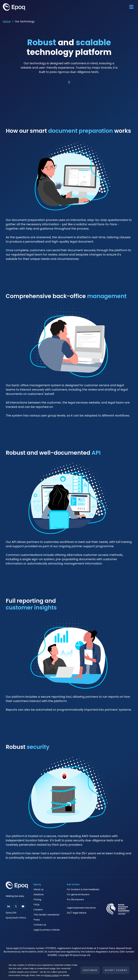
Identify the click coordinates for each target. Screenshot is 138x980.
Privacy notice (52, 975)
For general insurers (78, 895)
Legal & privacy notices (47, 930)
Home (7, 21)
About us (39, 889)
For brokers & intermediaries (83, 889)
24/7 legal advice (77, 913)
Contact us (40, 925)
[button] (131, 7)
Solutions (39, 895)
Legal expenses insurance (81, 908)
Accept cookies (116, 970)
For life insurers (75, 900)
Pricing (37, 900)
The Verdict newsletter (47, 915)
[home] (24, 7)
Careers (38, 910)
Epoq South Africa (16, 918)
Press (37, 920)
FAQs (37, 905)
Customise (90, 970)
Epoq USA (11, 913)
